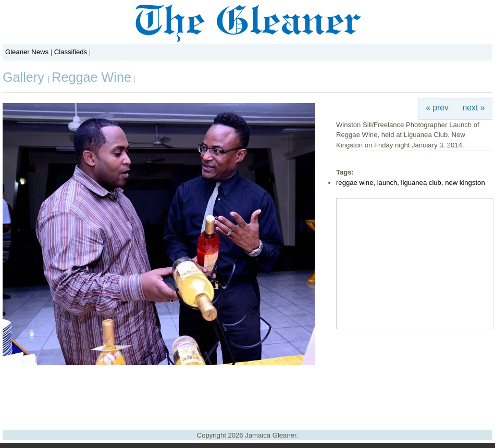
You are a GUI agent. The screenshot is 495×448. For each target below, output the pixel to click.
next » (474, 108)
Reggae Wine (91, 77)
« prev (437, 108)
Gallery (25, 77)
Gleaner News (27, 52)
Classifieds (71, 52)
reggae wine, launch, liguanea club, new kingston (411, 183)
